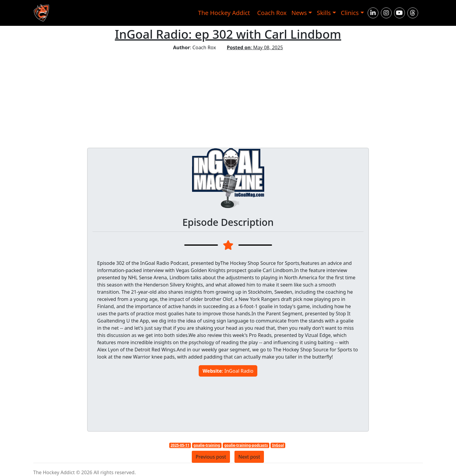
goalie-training (207, 445)
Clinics (350, 13)
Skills (324, 13)
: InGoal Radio (228, 371)
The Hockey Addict (224, 13)
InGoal (278, 445)
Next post (249, 457)
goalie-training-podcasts (246, 445)
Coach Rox (272, 13)
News (299, 13)
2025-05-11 (180, 445)
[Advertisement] (228, 96)
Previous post (211, 457)
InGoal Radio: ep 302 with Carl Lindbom (228, 34)
